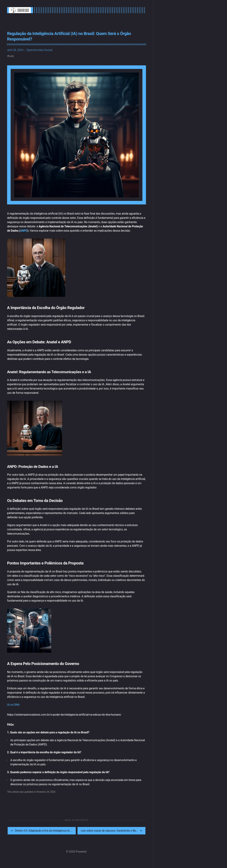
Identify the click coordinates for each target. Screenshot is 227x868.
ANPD (24, 231)
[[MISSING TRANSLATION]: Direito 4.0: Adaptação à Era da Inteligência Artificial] (42, 831)
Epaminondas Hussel (39, 50)
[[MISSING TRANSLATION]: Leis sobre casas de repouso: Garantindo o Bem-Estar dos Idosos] (112, 831)
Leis (11, 56)
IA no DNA (13, 705)
